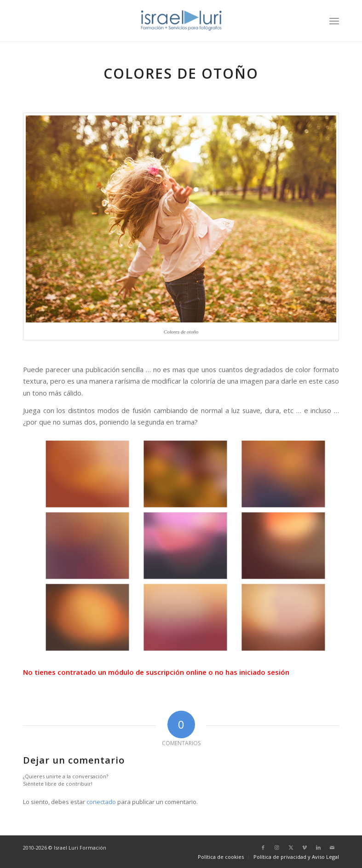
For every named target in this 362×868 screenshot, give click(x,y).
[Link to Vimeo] (305, 847)
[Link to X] (291, 847)
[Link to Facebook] (263, 847)
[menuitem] (334, 21)
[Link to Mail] (332, 847)
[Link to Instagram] (277, 847)
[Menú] (334, 21)
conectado (101, 802)
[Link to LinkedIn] (318, 847)
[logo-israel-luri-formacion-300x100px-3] (181, 21)
